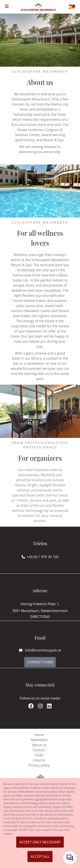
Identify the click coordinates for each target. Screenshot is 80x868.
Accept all (40, 857)
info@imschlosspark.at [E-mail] (40, 650)
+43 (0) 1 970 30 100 (43, 557)
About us (39, 745)
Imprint (39, 760)
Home (39, 735)
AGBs (39, 755)
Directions (40, 617)
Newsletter (39, 740)
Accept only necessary (40, 842)
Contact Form (40, 662)
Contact (39, 750)
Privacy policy (39, 765)
